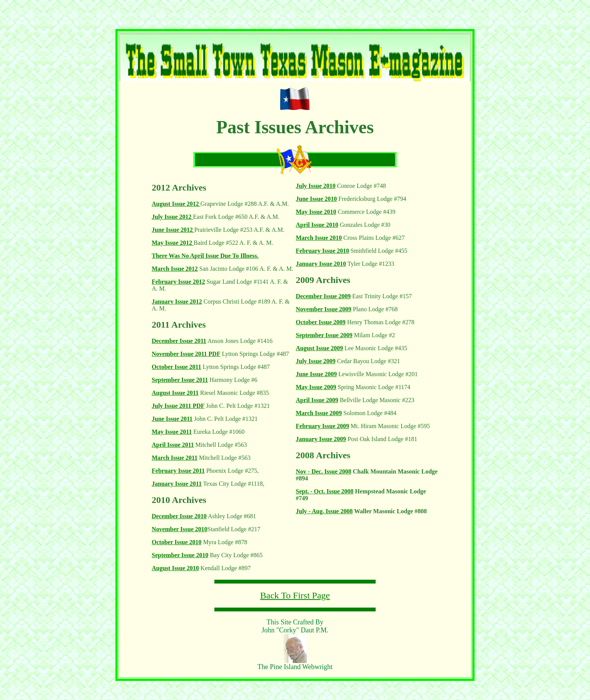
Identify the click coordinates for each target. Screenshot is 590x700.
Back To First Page (295, 595)
